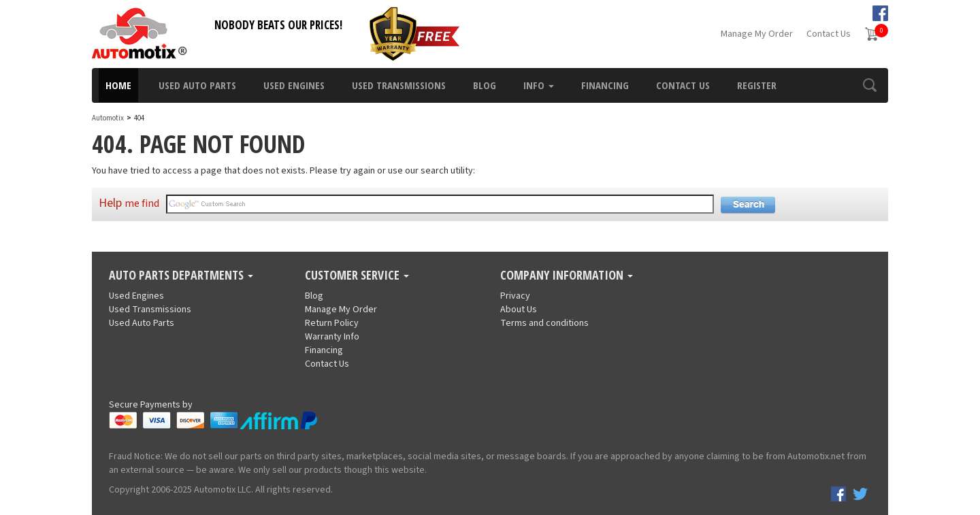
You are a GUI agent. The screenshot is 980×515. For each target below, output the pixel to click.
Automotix (108, 118)
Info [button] (539, 85)
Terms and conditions (544, 323)
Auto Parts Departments (181, 276)
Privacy (515, 296)
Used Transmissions (399, 85)
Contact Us (829, 34)
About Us (519, 310)
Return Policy (332, 323)
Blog (485, 85)
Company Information (567, 276)
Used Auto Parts (197, 85)
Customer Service (357, 276)
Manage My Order (757, 34)
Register (757, 85)
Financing (605, 85)
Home (118, 85)
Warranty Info (332, 337)
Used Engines (294, 85)
